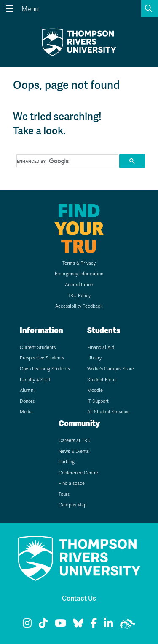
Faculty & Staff (35, 380)
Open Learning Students (45, 369)
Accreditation (79, 285)
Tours (64, 494)
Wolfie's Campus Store (111, 369)
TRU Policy (79, 296)
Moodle (95, 390)
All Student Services (108, 412)
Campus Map (72, 505)
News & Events (74, 451)
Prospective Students (42, 358)
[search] (67, 161)
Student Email (102, 380)
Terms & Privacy (79, 263)
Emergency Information (79, 274)
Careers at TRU (75, 440)
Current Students (38, 347)
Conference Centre (78, 473)
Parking (67, 462)
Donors (27, 401)
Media (26, 412)
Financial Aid (101, 347)
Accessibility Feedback (79, 306)
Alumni (27, 390)
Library (94, 358)
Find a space (72, 483)
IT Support (98, 401)
